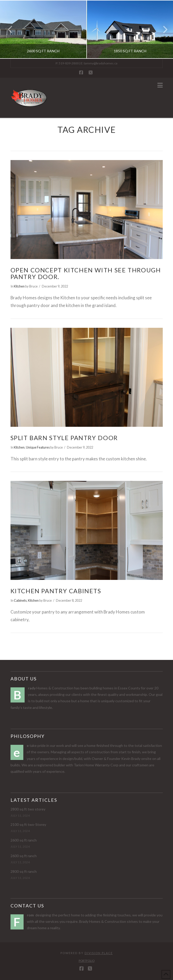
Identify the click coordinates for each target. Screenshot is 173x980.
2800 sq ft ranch (24, 871)
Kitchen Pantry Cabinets (56, 591)
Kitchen (19, 286)
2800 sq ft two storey (28, 809)
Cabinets (20, 600)
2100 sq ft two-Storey (28, 824)
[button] (160, 85)
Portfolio (87, 961)
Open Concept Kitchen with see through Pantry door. (86, 273)
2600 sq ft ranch (24, 840)
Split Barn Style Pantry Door (64, 438)
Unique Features (38, 447)
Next (162, 29)
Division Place (99, 953)
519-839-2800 (69, 63)
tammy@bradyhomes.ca (101, 63)
